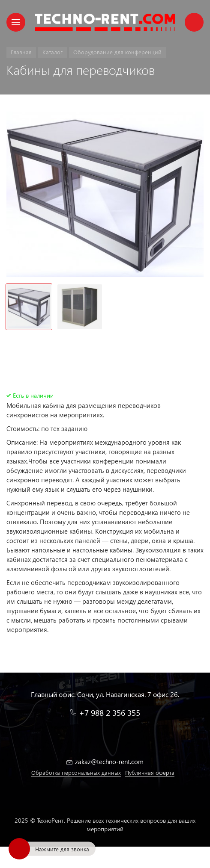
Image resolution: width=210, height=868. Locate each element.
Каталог (52, 52)
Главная (21, 52)
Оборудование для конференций (117, 52)
